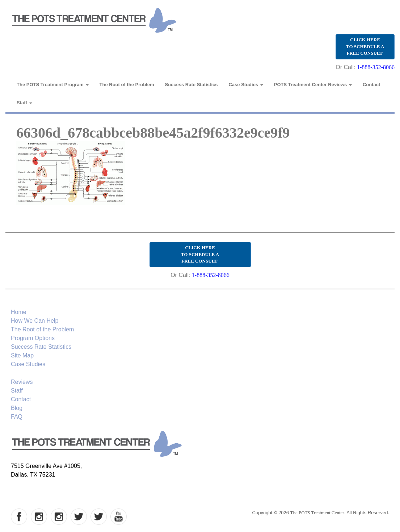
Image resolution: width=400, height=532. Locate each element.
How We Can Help (35, 321)
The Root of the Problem (127, 85)
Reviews (22, 382)
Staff (24, 103)
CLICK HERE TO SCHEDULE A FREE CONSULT (365, 46)
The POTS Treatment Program (53, 85)
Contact (371, 85)
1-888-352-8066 (376, 67)
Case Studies (246, 85)
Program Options (33, 338)
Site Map (22, 355)
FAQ (17, 417)
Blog (17, 408)
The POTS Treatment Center (317, 513)
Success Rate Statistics (191, 85)
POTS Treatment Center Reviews (313, 85)
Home (19, 312)
